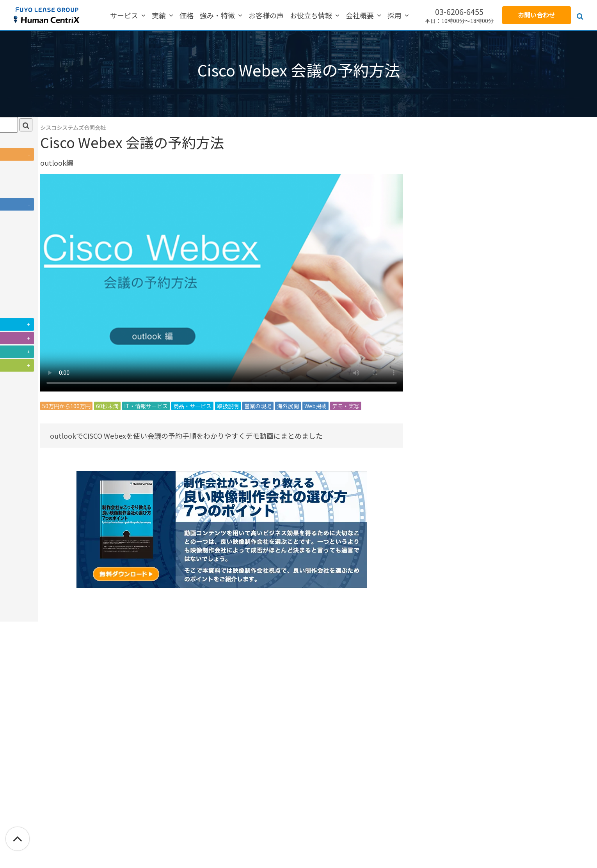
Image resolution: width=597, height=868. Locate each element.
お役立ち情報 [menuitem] (311, 16)
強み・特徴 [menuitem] (225, 16)
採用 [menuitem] (380, 16)
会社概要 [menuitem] (352, 16)
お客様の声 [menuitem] (266, 16)
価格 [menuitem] (194, 16)
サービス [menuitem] (146, 16)
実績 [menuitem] (174, 16)
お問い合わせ (537, 15)
